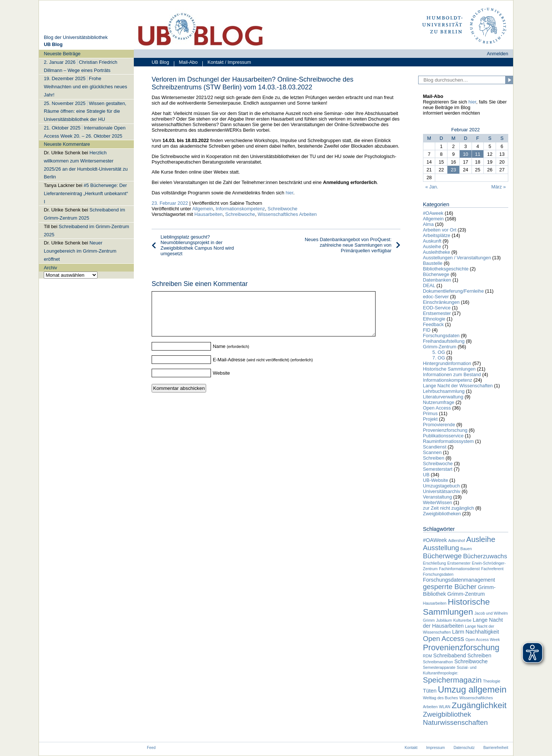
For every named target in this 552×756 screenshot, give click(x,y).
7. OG (439, 358)
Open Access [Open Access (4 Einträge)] (444, 639)
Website (221, 382)
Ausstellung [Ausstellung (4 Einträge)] (441, 548)
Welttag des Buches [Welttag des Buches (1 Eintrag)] (441, 698)
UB (426, 475)
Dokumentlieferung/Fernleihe (453, 291)
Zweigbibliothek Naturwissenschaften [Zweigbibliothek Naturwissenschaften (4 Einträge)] (455, 718)
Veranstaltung (437, 497)
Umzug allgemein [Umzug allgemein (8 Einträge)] (472, 689)
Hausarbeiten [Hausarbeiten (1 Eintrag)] (435, 603)
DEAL (429, 285)
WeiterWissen (438, 502)
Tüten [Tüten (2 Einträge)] (430, 691)
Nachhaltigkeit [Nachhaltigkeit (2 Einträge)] (482, 632)
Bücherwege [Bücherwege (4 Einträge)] (442, 556)
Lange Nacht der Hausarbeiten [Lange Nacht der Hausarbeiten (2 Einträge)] (463, 623)
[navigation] (86, 164)
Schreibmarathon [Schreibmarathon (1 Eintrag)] (438, 662)
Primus (430, 413)
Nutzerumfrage (439, 402)
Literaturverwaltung (443, 397)
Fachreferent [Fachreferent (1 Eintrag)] (492, 569)
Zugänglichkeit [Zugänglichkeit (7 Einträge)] (479, 705)
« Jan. (432, 187)
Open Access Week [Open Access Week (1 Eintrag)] (482, 640)
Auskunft (432, 241)
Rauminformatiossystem (448, 441)
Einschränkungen (441, 302)
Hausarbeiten (208, 214)
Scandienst (435, 447)
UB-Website (436, 480)
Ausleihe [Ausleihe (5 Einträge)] (481, 539)
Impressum (436, 748)
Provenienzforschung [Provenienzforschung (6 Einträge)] (461, 647)
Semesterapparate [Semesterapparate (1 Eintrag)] (439, 667)
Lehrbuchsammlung (444, 391)
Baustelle (433, 263)
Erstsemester (437, 313)
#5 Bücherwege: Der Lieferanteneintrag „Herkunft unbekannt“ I (86, 193)
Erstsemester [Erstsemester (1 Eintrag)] (459, 563)
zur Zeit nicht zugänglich (449, 508)
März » (498, 187)
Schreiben (434, 458)
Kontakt (411, 748)
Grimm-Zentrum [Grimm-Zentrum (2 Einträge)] (466, 594)
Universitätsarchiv (442, 491)
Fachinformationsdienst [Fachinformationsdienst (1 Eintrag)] (459, 569)
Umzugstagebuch (442, 486)
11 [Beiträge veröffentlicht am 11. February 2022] (477, 154)
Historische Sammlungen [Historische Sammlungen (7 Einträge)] (457, 607)
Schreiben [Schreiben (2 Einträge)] (480, 655)
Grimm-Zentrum (440, 347)
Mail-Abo (186, 63)
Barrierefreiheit (496, 748)
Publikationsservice (443, 436)
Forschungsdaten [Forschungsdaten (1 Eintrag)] (438, 574)
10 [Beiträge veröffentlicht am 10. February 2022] (466, 154)
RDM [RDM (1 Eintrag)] (427, 656)
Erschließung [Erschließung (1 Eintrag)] (434, 563)
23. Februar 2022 (170, 203)
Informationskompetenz (240, 209)
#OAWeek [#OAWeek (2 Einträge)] (435, 540)
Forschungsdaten (441, 336)
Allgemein (202, 209)
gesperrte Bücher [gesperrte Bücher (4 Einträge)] (450, 587)
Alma (428, 224)
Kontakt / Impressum (227, 63)
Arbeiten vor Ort (440, 230)
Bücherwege (436, 274)
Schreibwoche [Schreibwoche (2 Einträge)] (471, 661)
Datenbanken (437, 280)
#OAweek (433, 213)
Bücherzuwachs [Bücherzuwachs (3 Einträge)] (485, 556)
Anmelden (498, 54)
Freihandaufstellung (444, 341)
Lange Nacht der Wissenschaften (458, 386)
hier (289, 193)
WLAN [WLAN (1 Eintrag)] (445, 707)
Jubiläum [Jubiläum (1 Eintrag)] (444, 620)
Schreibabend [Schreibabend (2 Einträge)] (450, 655)
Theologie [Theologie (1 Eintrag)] (492, 681)
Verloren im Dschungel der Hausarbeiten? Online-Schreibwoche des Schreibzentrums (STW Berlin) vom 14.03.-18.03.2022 (252, 83)
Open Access (437, 408)
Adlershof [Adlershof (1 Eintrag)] (457, 540)
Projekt (430, 419)
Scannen (432, 452)
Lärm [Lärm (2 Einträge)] (458, 632)
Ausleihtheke (437, 252)
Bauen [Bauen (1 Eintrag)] (466, 549)
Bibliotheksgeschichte (446, 269)
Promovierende (439, 425)
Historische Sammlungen (449, 369)
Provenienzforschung (445, 430)
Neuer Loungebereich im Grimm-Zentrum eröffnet (80, 251)
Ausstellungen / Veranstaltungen (457, 258)
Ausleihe (432, 246)
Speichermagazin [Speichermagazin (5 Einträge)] (452, 680)
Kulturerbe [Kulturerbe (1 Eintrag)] (462, 620)
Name (219, 355)
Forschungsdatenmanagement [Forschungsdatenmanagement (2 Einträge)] (459, 580)
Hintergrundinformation (447, 363)
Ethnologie (434, 319)
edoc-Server (436, 297)
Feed (151, 748)
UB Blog (160, 62)
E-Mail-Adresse (229, 369)
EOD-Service (437, 308)
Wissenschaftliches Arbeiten (287, 214)
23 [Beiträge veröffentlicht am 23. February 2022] (453, 170)
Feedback (433, 324)
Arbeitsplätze (437, 235)
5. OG (439, 352)
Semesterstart (438, 469)
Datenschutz (464, 748)
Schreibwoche (282, 209)
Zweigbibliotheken (442, 514)
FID (427, 330)
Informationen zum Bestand (452, 374)
